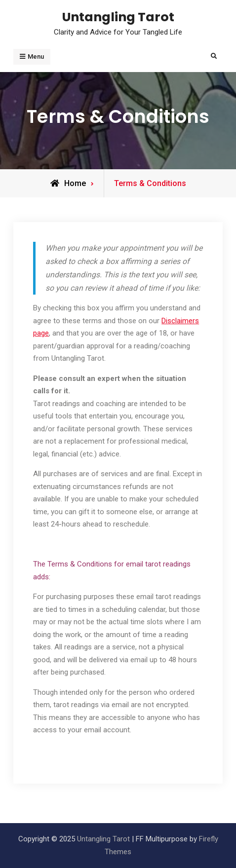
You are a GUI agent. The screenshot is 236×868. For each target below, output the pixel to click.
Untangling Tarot (118, 17)
